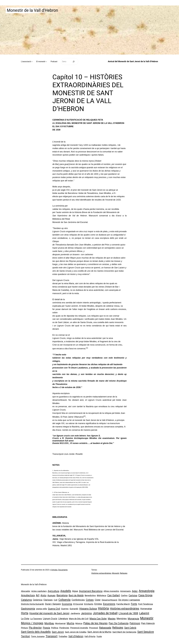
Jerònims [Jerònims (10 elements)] (86, 613)
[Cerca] (74, 62)
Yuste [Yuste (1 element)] (99, 636)
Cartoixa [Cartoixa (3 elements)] (133, 595)
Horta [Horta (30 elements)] (25, 613)
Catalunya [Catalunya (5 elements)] (26, 600)
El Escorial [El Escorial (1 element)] (78, 604)
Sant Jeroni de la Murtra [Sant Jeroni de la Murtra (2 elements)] (99, 632)
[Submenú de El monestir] (46, 62)
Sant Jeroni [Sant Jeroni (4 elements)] (58, 632)
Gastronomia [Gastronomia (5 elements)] (28, 609)
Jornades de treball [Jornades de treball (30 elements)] (105, 613)
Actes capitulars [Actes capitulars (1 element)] (39, 591)
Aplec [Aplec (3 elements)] (135, 591)
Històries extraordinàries (101, 573)
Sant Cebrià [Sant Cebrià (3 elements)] (130, 628)
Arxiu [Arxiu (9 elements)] (43, 595)
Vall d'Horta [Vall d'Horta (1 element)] (90, 636)
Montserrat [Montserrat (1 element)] (60, 623)
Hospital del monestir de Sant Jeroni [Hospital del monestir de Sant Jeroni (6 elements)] (49, 613)
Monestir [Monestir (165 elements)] (147, 618)
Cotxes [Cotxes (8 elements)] (90, 600)
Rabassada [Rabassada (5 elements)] (105, 628)
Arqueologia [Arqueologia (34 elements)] (147, 591)
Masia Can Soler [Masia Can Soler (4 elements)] (98, 619)
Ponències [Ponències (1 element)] (64, 628)
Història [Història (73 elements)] (103, 608)
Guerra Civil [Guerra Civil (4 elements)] (54, 609)
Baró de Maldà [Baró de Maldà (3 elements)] (76, 595)
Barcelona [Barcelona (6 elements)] (62, 595)
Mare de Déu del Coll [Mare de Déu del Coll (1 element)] (79, 619)
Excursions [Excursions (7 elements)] (109, 604)
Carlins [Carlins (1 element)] (124, 596)
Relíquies (124, 573)
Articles (54, 570)
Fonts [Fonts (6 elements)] (134, 604)
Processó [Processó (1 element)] (94, 628)
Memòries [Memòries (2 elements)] (122, 619)
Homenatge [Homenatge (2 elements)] (146, 609)
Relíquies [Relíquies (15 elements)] (118, 628)
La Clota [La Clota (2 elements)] (25, 619)
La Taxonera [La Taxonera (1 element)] (36, 619)
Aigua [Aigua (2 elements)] (75, 591)
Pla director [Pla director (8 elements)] (35, 628)
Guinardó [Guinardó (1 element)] (74, 609)
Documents (63, 570)
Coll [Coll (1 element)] (56, 600)
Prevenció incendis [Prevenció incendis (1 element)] (79, 628)
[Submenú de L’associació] (32, 62)
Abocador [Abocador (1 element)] (26, 591)
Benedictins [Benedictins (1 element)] (90, 596)
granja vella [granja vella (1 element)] (41, 609)
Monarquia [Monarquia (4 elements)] (133, 619)
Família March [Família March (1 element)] (123, 604)
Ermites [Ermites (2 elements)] (98, 604)
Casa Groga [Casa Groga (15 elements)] (145, 595)
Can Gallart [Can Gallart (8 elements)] (114, 595)
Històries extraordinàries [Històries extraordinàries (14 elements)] (125, 609)
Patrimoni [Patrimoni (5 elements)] (135, 623)
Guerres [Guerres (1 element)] (65, 609)
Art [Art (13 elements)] (38, 595)
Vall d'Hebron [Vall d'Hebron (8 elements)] (76, 636)
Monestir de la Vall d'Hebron (32, 10)
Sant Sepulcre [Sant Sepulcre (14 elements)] (146, 632)
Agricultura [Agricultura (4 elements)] (53, 591)
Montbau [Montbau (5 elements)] (49, 623)
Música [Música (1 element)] (79, 623)
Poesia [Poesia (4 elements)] (46, 628)
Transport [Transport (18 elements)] (51, 636)
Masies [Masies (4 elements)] (112, 619)
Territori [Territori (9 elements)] (25, 636)
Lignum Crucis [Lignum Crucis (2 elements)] (50, 619)
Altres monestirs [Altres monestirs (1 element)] (111, 591)
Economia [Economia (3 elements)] (67, 604)
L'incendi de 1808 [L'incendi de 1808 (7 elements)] (128, 613)
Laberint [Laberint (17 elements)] (144, 613)
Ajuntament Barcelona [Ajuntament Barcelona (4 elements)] (91, 591)
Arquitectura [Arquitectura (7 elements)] (28, 595)
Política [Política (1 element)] (55, 628)
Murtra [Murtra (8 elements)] (70, 623)
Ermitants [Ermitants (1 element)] (89, 604)
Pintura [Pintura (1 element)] (24, 628)
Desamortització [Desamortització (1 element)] (110, 600)
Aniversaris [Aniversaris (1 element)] (125, 591)
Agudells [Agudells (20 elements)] (66, 591)
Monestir (116, 573)
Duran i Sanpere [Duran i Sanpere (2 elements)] (53, 604)
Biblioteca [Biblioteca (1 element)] (101, 596)
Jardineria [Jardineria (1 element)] (75, 613)
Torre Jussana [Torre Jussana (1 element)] (38, 636)
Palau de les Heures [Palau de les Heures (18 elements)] (95, 623)
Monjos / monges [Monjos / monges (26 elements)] (32, 623)
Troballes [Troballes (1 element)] (63, 636)
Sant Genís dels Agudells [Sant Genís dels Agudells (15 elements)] (36, 632)
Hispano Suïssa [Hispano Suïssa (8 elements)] (88, 609)
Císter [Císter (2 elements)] (98, 600)
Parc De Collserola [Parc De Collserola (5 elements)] (119, 623)
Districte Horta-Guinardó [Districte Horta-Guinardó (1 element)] (32, 604)
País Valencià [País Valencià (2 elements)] (148, 623)
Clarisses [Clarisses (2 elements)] (48, 600)
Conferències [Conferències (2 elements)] (78, 600)
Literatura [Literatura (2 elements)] (63, 619)
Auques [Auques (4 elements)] (51, 595)
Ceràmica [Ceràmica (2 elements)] (38, 600)
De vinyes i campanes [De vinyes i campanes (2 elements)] (129, 600)
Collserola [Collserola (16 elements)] (64, 600)
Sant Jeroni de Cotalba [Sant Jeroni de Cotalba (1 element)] (76, 632)
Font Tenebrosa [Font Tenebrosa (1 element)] (145, 604)
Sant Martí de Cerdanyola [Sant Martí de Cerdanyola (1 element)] (124, 632)
